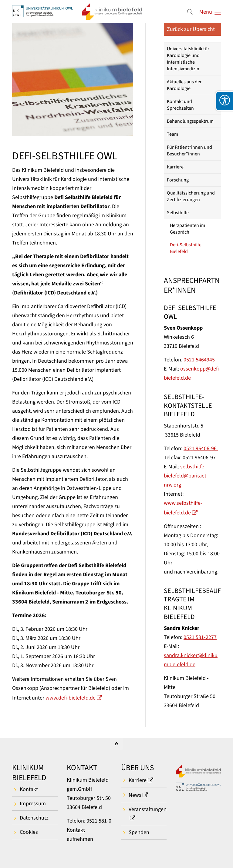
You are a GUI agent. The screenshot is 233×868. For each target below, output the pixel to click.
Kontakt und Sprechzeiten (180, 105)
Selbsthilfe (178, 213)
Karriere (175, 167)
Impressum (33, 804)
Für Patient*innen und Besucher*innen (189, 151)
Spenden (139, 832)
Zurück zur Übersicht (191, 29)
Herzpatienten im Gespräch (187, 229)
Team (172, 134)
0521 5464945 (199, 360)
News (135, 795)
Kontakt (29, 789)
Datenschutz (34, 818)
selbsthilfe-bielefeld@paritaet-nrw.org (186, 476)
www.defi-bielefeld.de (71, 698)
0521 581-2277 (200, 637)
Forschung (178, 180)
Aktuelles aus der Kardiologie (184, 85)
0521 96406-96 (201, 449)
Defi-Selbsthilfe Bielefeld (186, 248)
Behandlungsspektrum (190, 121)
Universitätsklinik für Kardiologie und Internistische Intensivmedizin (188, 59)
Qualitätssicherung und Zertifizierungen (191, 196)
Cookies (29, 832)
